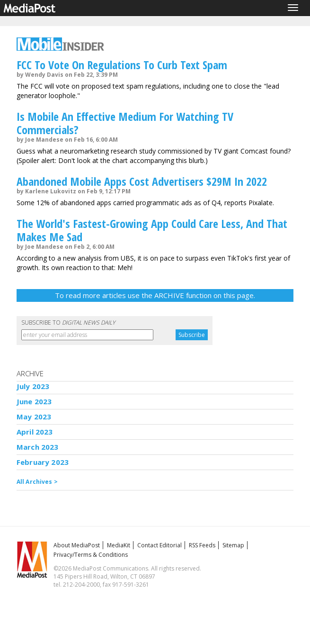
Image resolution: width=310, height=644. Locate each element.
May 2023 (34, 417)
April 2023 (35, 432)
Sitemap (233, 545)
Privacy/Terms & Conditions (91, 555)
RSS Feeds (202, 545)
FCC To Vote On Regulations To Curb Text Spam (122, 65)
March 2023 (38, 447)
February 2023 (43, 462)
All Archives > (37, 482)
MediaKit (119, 545)
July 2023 (33, 386)
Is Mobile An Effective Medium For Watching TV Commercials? (125, 123)
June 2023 (34, 401)
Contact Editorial (159, 545)
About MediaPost (77, 545)
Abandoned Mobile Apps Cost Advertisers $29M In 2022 (142, 181)
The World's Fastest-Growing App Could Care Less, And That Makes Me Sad (152, 230)
